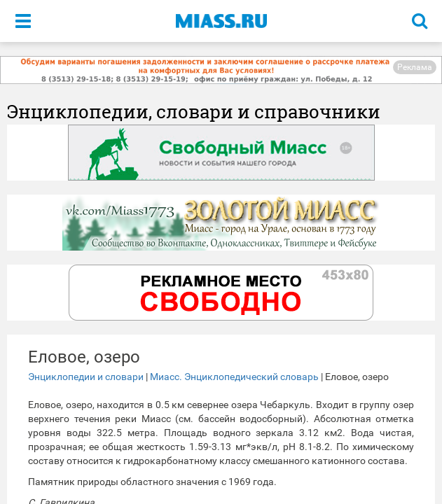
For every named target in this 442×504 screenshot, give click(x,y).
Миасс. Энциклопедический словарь (234, 377)
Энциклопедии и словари (86, 377)
